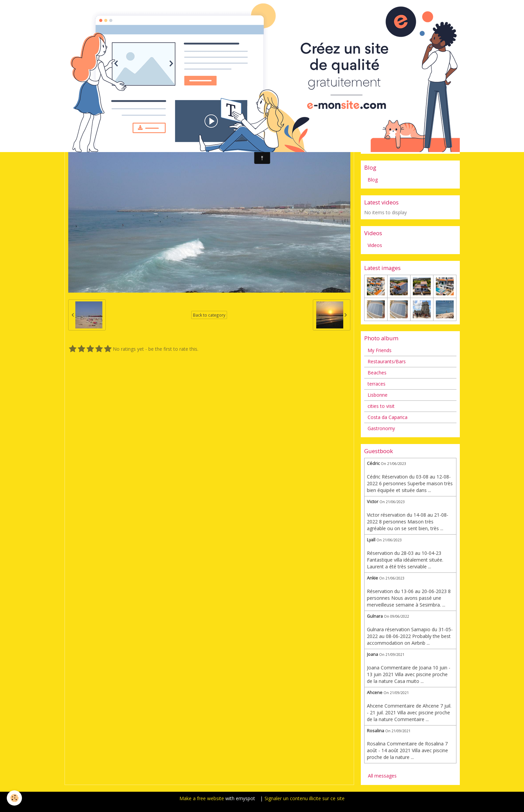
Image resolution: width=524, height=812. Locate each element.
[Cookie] (14, 798)
